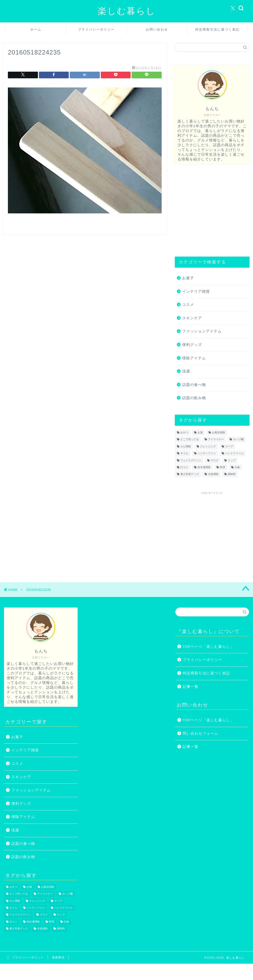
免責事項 (58, 957)
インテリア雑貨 (196, 291)
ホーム (36, 29)
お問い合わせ (157, 29)
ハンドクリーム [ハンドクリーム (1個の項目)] (234, 454)
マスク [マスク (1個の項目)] (215, 460)
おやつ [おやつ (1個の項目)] (184, 432)
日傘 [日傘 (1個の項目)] (237, 467)
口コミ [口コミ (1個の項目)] (184, 467)
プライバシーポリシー (96, 29)
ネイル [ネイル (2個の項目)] (184, 454)
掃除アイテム (194, 358)
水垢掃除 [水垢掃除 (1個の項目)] (213, 474)
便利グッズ (192, 345)
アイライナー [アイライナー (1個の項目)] (216, 440)
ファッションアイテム (202, 331)
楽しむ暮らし (127, 11)
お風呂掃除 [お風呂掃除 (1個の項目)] (219, 432)
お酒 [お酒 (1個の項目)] (200, 432)
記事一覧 (191, 687)
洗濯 (186, 371)
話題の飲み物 (194, 398)
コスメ (188, 305)
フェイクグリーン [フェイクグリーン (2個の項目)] (191, 460)
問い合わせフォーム (200, 734)
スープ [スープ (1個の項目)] (229, 446)
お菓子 (188, 278)
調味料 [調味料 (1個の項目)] (232, 474)
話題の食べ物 (194, 385)
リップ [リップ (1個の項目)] (232, 460)
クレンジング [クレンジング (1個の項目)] (208, 446)
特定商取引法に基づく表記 (217, 29)
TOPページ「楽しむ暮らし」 (209, 647)
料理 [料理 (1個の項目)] (222, 467)
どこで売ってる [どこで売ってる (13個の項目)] (190, 440)
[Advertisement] (211, 210)
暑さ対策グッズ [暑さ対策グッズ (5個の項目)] (190, 474)
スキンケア (192, 318)
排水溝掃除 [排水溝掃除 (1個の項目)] (204, 467)
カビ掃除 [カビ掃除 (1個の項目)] (186, 446)
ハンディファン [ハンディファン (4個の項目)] (207, 454)
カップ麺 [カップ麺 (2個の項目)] (238, 440)
